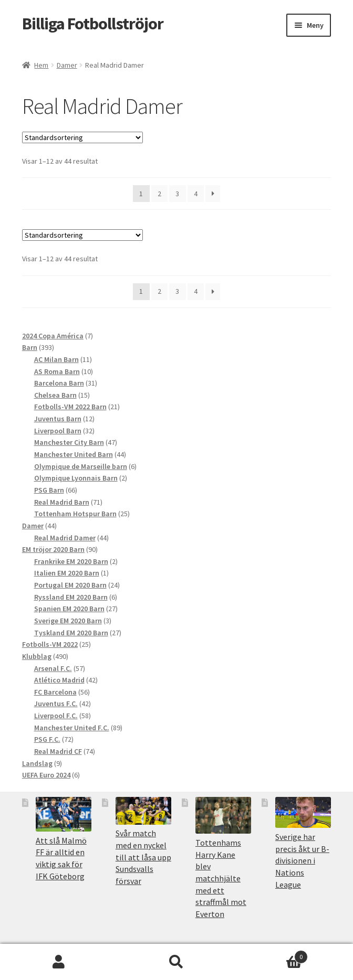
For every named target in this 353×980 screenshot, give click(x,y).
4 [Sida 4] (196, 194)
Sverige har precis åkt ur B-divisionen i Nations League (302, 861)
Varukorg (272, 955)
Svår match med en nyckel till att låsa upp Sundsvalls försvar (143, 857)
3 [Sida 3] (177, 194)
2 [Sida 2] (159, 194)
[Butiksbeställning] (82, 137)
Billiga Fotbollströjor (93, 24)
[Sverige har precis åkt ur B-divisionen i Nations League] (303, 813)
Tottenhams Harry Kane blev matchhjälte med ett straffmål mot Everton (221, 878)
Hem (41, 65)
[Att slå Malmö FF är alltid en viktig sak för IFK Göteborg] (64, 814)
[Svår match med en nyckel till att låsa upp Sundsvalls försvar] (143, 811)
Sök (176, 962)
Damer (67, 65)
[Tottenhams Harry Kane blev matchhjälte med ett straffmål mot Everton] (223, 816)
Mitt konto (59, 962)
